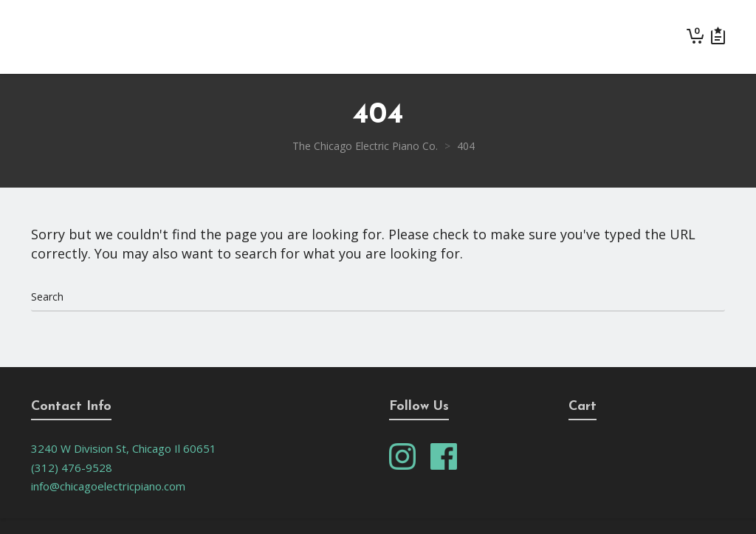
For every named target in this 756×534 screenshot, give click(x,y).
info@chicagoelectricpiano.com (108, 486)
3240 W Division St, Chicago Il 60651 (124, 448)
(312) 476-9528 (72, 468)
